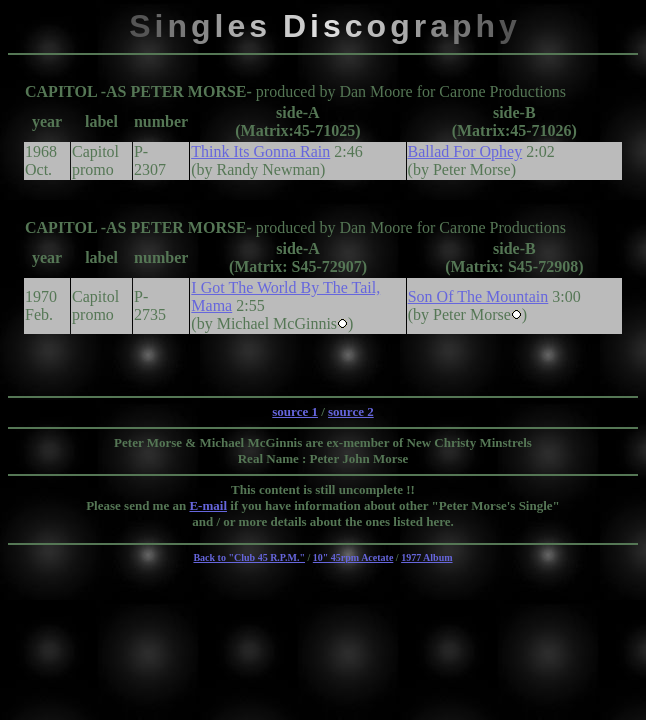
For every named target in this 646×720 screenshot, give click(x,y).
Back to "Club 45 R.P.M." (249, 557)
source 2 (351, 411)
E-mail (208, 505)
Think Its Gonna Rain (260, 151)
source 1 (295, 411)
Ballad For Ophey (465, 151)
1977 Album (426, 557)
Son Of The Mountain (478, 296)
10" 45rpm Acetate (353, 557)
